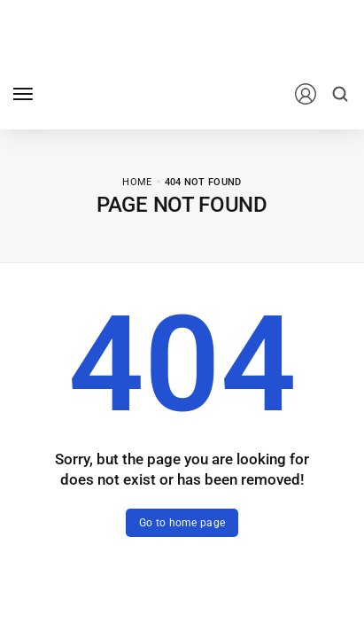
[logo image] (123, 93)
